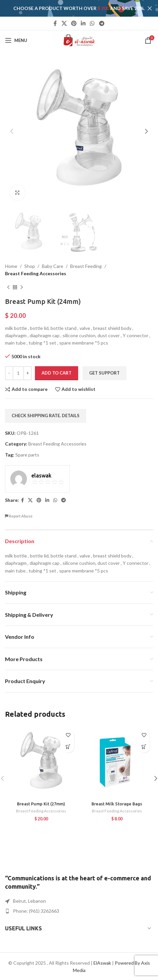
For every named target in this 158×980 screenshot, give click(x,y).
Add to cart (57, 373)
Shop (30, 266)
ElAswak (102, 963)
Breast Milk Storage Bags (117, 804)
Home (11, 266)
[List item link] (79, 911)
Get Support (104, 373)
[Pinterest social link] (74, 23)
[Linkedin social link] (83, 23)
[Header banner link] (69, 8)
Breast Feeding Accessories (36, 273)
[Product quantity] (18, 373)
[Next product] (22, 287)
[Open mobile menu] (16, 40)
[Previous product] (8, 287)
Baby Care (53, 266)
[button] (68, 747)
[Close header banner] (150, 8)
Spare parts (27, 454)
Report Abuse (19, 516)
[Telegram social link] (102, 23)
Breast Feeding (86, 266)
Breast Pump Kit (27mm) (41, 804)
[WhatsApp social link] (92, 23)
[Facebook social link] (55, 23)
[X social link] (64, 23)
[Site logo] (79, 40)
